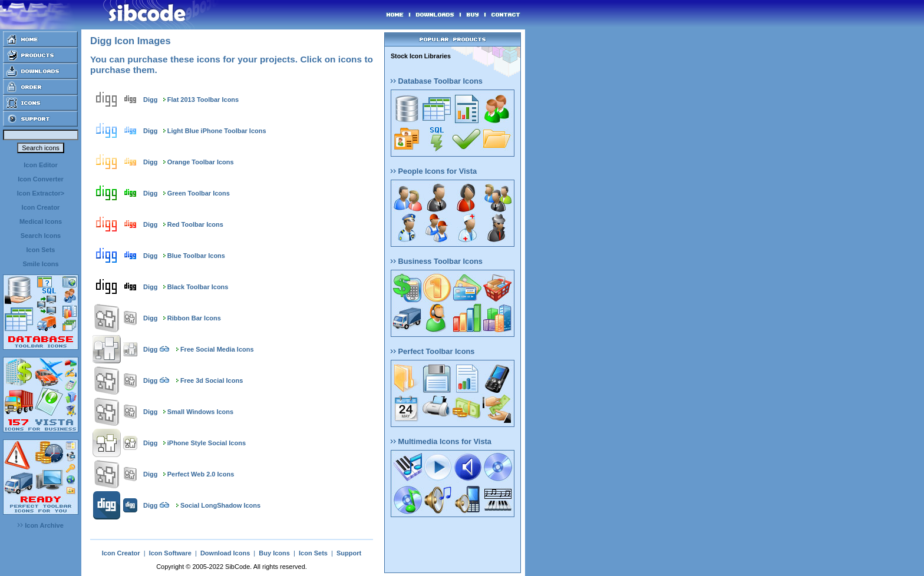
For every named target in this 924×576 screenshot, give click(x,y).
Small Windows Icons (200, 412)
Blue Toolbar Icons (196, 256)
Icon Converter (41, 179)
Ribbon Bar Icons (194, 318)
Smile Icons (40, 264)
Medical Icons (41, 221)
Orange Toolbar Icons (201, 162)
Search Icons (41, 236)
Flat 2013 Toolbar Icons (203, 100)
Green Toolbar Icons (199, 193)
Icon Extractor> (41, 193)
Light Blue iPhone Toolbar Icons (217, 131)
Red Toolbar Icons (195, 224)
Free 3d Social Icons (212, 380)
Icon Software (170, 553)
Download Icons (225, 553)
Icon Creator (41, 207)
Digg (150, 100)
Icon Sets (41, 250)
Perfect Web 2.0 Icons (201, 474)
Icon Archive (41, 525)
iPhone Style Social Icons (207, 443)
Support (349, 553)
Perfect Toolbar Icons (433, 351)
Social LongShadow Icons (220, 505)
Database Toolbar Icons (437, 81)
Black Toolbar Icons (198, 287)
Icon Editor (40, 165)
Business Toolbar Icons (437, 261)
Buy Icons (274, 553)
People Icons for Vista (434, 171)
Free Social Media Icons (217, 349)
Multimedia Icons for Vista (441, 441)
